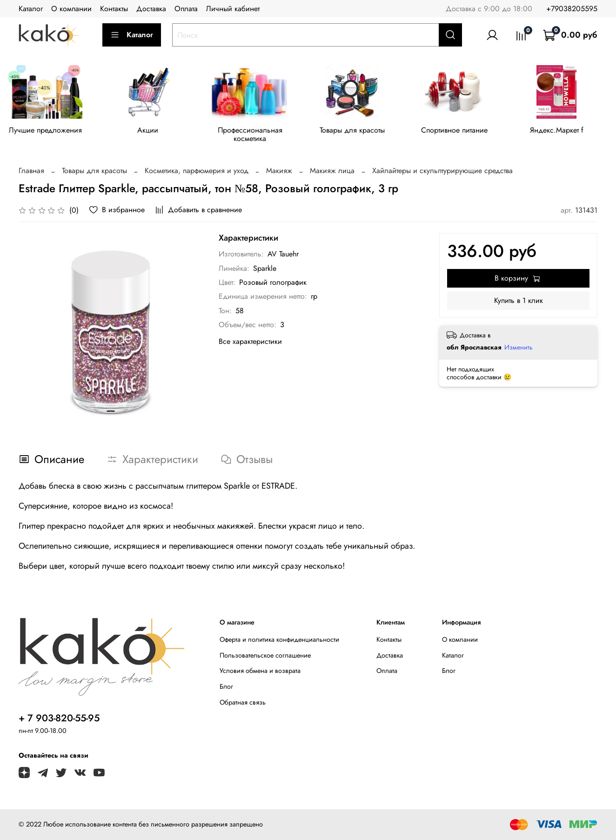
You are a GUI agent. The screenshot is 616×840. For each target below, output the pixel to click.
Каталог (31, 9)
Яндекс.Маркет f (569, 131)
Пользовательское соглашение (265, 656)
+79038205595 (572, 9)
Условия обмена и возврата (260, 672)
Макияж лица (332, 172)
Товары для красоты (360, 131)
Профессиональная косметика (256, 136)
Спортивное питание (465, 131)
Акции (151, 131)
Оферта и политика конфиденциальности (279, 640)
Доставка (151, 9)
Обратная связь (243, 703)
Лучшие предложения (47, 131)
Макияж (279, 172)
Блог (226, 687)
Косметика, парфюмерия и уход (197, 172)
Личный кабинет (233, 9)
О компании (71, 9)
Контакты (114, 9)
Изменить (519, 349)
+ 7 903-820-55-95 (59, 719)
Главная (31, 172)
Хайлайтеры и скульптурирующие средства (442, 172)
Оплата (186, 9)
